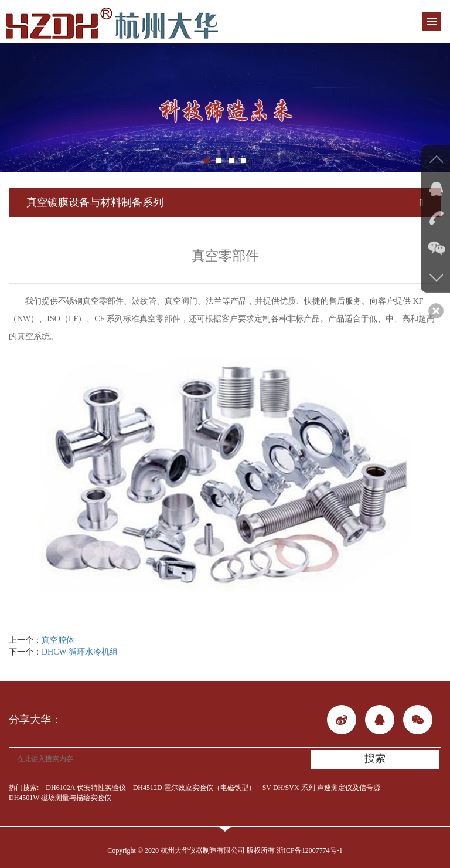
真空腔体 (58, 640)
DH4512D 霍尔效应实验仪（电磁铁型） (194, 788)
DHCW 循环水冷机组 (80, 652)
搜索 (375, 758)
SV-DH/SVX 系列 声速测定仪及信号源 (321, 788)
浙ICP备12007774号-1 (310, 850)
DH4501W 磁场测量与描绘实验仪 (60, 798)
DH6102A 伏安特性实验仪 (86, 788)
